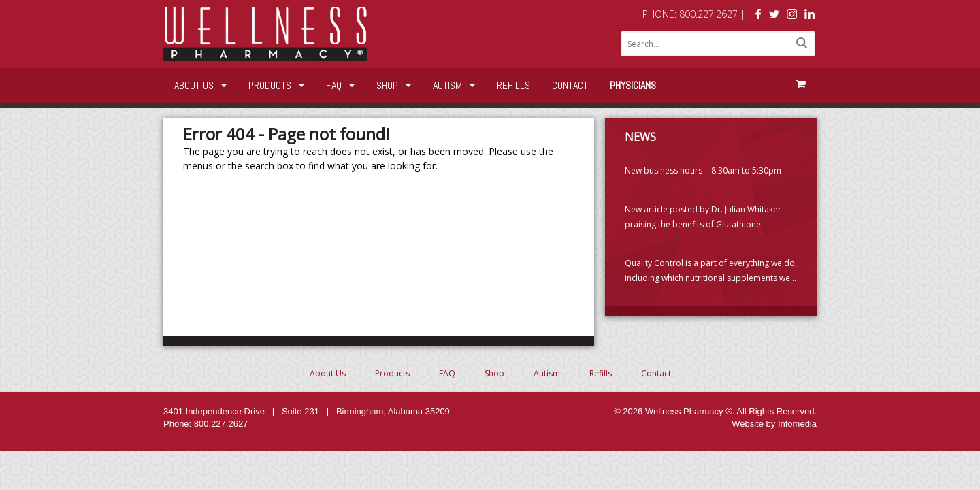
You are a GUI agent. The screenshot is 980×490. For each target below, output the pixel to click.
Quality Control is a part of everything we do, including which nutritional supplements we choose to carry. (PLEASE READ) (711, 272)
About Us (194, 85)
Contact (570, 85)
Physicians (633, 85)
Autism (447, 85)
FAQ (334, 85)
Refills (513, 85)
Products (270, 85)
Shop (387, 85)
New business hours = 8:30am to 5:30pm (703, 170)
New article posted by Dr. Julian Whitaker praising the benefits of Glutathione (703, 217)
